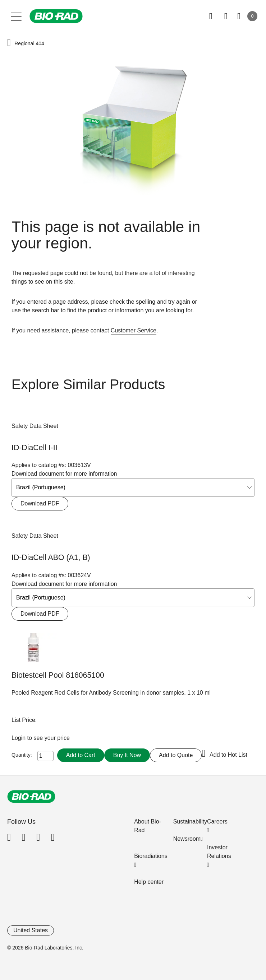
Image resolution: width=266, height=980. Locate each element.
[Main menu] (16, 16)
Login (19, 738)
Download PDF (40, 503)
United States (31, 930)
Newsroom (187, 839)
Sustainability (190, 822)
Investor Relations (219, 852)
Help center (149, 882)
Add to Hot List (228, 755)
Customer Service (134, 330)
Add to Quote (176, 755)
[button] (9, 43)
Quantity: (22, 755)
